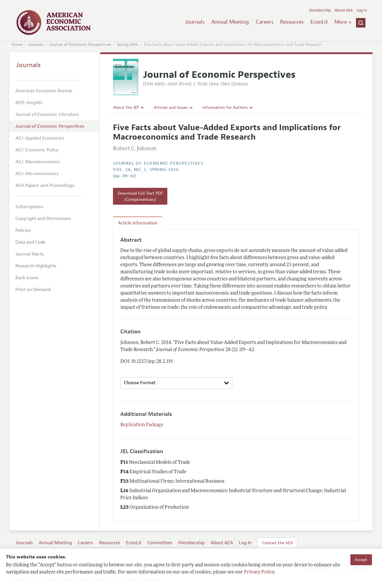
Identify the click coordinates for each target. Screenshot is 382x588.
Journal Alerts (30, 254)
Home (17, 45)
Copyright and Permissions (43, 219)
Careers (265, 22)
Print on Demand (33, 290)
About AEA (344, 10)
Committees (160, 543)
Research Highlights (36, 266)
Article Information (138, 223)
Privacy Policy (259, 572)
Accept (361, 560)
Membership (320, 10)
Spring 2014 (127, 45)
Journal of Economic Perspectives (80, 45)
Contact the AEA (278, 543)
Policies (23, 230)
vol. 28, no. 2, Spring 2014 (146, 170)
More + (343, 22)
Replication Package (142, 425)
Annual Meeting (230, 22)
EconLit (319, 22)
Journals (195, 22)
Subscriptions (29, 207)
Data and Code (30, 242)
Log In (362, 10)
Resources (292, 22)
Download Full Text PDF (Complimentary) (140, 196)
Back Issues (27, 278)
